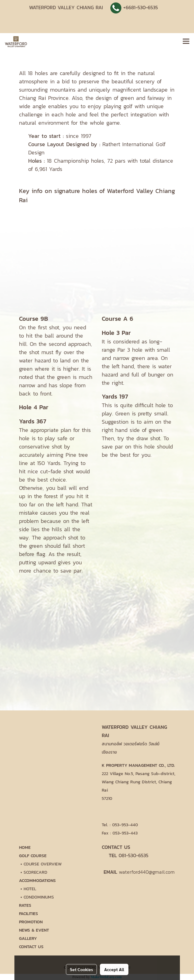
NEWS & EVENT (34, 930)
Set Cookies (81, 969)
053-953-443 (125, 833)
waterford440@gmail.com (147, 872)
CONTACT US (31, 947)
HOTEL (30, 889)
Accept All (114, 969)
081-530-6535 (133, 855)
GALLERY (28, 938)
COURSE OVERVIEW (43, 864)
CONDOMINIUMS (39, 897)
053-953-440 (125, 825)
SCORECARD (35, 872)
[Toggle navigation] (186, 42)
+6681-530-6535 (141, 7)
